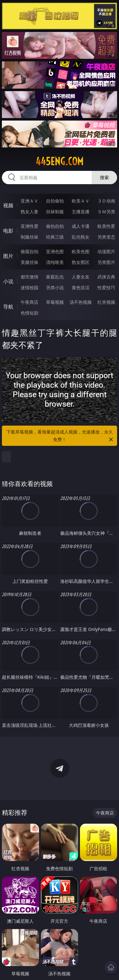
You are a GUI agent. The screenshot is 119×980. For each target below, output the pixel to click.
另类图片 (106, 262)
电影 (8, 231)
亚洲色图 (55, 251)
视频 (8, 205)
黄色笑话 (81, 287)
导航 (8, 307)
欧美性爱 (106, 226)
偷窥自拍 (30, 251)
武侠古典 (106, 277)
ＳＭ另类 (106, 212)
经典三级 (55, 237)
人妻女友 (81, 277)
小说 (8, 281)
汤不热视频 (81, 302)
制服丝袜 (30, 237)
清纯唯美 (55, 262)
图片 (8, 256)
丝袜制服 (55, 212)
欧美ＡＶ (81, 201)
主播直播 (81, 212)
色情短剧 (30, 313)
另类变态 (106, 237)
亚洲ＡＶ (30, 201)
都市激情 (30, 277)
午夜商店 (30, 302)
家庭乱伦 (55, 277)
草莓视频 (55, 302)
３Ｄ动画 (106, 201)
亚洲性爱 (30, 226)
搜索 (104, 177)
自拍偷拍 (55, 201)
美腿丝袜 (30, 262)
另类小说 (55, 287)
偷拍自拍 (55, 226)
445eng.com (60, 161)
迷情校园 (30, 287)
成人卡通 (81, 226)
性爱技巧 (106, 287)
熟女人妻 (30, 212)
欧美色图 (81, 251)
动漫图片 (106, 251)
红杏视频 (106, 302)
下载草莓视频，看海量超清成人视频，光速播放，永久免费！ (60, 436)
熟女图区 (81, 262)
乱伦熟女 (81, 237)
